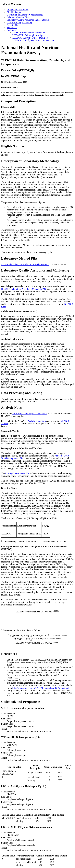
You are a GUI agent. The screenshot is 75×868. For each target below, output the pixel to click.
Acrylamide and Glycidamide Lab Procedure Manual (25, 264)
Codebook (11, 30)
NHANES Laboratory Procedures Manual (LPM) (23, 289)
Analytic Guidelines (37, 421)
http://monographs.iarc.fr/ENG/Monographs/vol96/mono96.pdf (41, 688)
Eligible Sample (14, 12)
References (12, 28)
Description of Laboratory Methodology (25, 15)
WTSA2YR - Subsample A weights (28, 35)
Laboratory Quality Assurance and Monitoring (28, 20)
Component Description (18, 10)
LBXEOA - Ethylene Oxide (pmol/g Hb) (31, 38)
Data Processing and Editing (20, 22)
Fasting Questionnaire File (17, 473)
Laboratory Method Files (18, 17)
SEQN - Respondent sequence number (30, 33)
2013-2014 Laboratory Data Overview (30, 414)
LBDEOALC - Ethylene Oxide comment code (33, 40)
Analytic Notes (14, 25)
